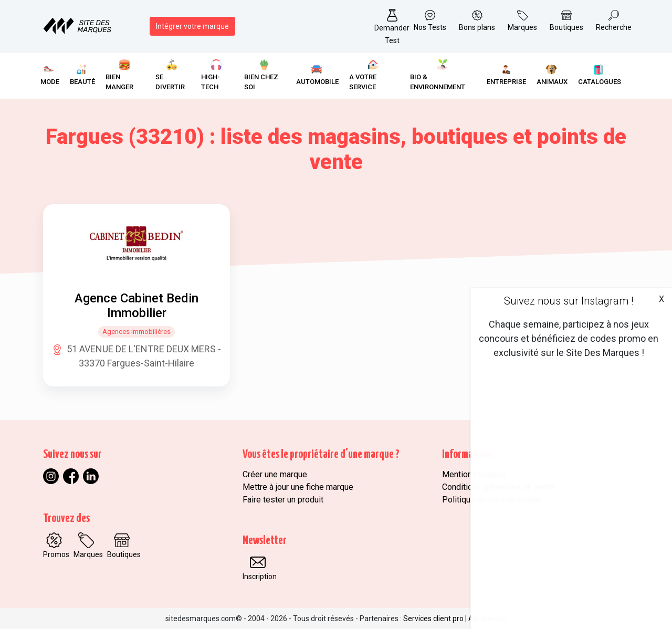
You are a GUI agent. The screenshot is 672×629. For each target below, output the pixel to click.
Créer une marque (275, 474)
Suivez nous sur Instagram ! (569, 301)
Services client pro (433, 618)
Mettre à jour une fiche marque (298, 487)
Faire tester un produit (283, 500)
